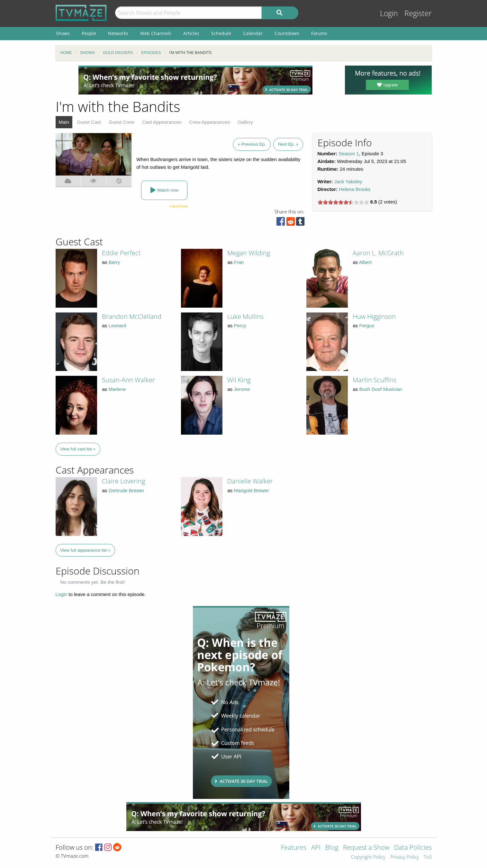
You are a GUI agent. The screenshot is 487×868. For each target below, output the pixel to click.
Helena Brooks (355, 189)
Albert (365, 262)
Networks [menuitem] (118, 33)
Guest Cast (89, 122)
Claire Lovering (123, 481)
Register (418, 13)
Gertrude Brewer (126, 490)
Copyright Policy (368, 857)
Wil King (239, 380)
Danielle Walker (250, 481)
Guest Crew (121, 122)
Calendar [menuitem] (253, 33)
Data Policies (413, 848)
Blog (332, 848)
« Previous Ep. (252, 144)
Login (389, 13)
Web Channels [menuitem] (156, 33)
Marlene (117, 389)
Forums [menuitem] (319, 33)
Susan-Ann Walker (128, 380)
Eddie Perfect (121, 253)
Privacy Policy (405, 857)
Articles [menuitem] (191, 33)
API (316, 848)
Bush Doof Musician (381, 389)
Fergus (367, 325)
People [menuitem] (89, 33)
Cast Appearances (162, 122)
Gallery (245, 122)
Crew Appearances (210, 122)
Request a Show (366, 848)
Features (294, 848)
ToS (428, 857)
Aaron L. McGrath (378, 253)
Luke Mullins (245, 316)
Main (64, 122)
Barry (114, 262)
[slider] (343, 202)
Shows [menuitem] (63, 33)
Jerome (242, 389)
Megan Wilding (249, 253)
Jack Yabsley (348, 181)
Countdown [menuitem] (287, 33)
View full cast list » (78, 449)
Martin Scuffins (374, 380)
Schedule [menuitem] (221, 33)
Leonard (117, 325)
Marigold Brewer (252, 490)
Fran (239, 262)
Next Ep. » (288, 144)
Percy (240, 325)
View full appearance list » (85, 550)
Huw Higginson (374, 316)
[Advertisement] (195, 80)
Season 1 (349, 154)
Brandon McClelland (132, 316)
